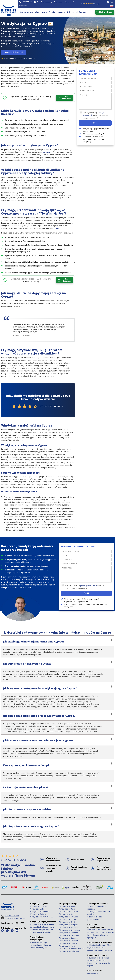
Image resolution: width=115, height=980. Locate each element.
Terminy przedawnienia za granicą (99, 913)
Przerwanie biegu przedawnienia (95, 918)
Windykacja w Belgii (67, 909)
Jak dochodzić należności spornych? (98, 936)
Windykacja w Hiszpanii (69, 925)
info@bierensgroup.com (15, 918)
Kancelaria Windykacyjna (40, 945)
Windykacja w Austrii (67, 906)
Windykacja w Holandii (68, 927)
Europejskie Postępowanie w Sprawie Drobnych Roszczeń (42, 928)
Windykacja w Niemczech (69, 930)
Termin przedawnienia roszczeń (97, 908)
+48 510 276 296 (12, 916)
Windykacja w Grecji (67, 922)
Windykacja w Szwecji (68, 943)
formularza (47, 152)
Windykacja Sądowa (38, 914)
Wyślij (95, 123)
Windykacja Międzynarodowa (42, 924)
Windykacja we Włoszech (69, 951)
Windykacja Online (38, 909)
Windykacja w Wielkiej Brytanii (72, 949)
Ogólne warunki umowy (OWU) (100, 950)
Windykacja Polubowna (40, 912)
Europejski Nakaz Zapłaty (41, 932)
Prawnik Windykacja (38, 942)
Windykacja (40, 12)
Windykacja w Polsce (38, 906)
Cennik (52, 12)
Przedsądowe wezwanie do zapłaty (99, 964)
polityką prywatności (88, 585)
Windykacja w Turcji (67, 946)
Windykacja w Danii (67, 914)
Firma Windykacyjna (38, 948)
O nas (61, 12)
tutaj (57, 228)
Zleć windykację (67, 98)
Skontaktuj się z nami (14, 52)
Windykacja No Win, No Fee (41, 917)
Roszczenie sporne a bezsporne (101, 932)
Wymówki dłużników (96, 948)
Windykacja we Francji (68, 919)
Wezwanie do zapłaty (96, 960)
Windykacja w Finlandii (68, 917)
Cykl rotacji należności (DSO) (99, 945)
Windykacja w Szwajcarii (69, 941)
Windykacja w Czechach (68, 912)
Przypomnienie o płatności (98, 958)
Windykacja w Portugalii (69, 935)
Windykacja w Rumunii (68, 938)
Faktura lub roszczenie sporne (100, 930)
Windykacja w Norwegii (68, 933)
